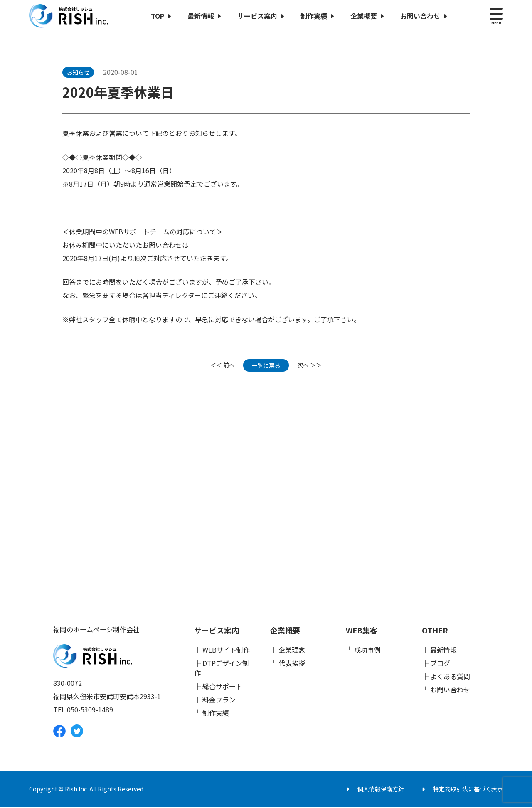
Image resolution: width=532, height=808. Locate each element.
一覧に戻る (266, 365)
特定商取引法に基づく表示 (468, 790)
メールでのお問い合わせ (372, 541)
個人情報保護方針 (381, 790)
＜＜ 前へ (223, 365)
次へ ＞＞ (309, 365)
